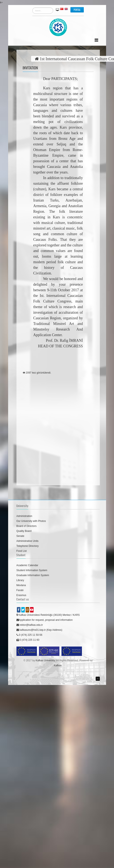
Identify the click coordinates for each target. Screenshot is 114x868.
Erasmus (21, 595)
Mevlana (21, 585)
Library (20, 580)
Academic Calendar (27, 565)
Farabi (20, 590)
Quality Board (24, 531)
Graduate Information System (33, 575)
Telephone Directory (28, 546)
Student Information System (32, 570)
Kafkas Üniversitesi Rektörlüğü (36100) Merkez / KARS (48, 615)
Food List (22, 551)
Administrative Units (28, 541)
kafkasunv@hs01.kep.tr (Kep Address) (39, 630)
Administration (24, 516)
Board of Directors (27, 526)
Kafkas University (45, 660)
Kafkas (58, 665)
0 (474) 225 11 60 (28, 640)
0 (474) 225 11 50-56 (29, 635)
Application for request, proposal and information (45, 620)
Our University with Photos (31, 521)
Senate (20, 536)
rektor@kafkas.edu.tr (30, 625)
